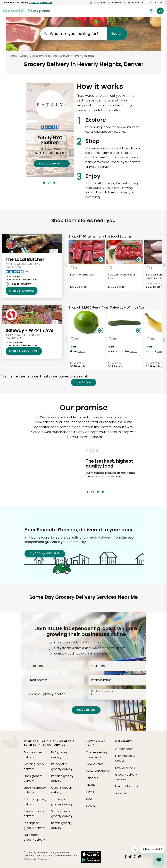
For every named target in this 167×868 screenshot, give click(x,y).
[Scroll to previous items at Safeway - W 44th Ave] (66, 340)
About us (121, 793)
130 (100, 236)
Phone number (101, 680)
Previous (83, 471)
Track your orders (97, 771)
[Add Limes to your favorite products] (75, 339)
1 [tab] (44, 183)
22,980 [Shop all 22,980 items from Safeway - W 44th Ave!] (24, 351)
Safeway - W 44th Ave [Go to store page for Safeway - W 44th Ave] (30, 330)
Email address (38, 680)
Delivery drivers (125, 768)
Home (13, 56)
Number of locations (103, 691)
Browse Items (95, 764)
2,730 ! (52, 164)
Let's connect (86, 710)
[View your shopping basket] (160, 11)
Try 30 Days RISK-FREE (45, 553)
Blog (89, 799)
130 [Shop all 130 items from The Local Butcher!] (22, 291)
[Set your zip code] (38, 11)
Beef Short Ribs (79, 275)
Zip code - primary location (47, 694)
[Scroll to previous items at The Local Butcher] (66, 265)
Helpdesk (92, 778)
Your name (98, 666)
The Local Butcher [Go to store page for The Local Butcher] (25, 259)
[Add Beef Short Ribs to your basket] (101, 260)
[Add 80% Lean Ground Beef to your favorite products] (112, 268)
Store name (37, 666)
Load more (83, 382)
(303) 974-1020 (13, 267)
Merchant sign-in (127, 786)
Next (139, 471)
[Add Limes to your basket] (101, 331)
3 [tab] (54, 183)
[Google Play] (91, 860)
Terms (90, 792)
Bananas (151, 351)
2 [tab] (49, 183)
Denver (65, 56)
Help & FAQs (136, 3)
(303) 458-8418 (14, 338)
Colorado (51, 56)
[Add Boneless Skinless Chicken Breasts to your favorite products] (150, 268)
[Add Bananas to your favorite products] (151, 339)
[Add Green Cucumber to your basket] (139, 331)
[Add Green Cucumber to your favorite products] (113, 339)
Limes (74, 351)
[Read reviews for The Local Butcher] (17, 273)
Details (92, 275)
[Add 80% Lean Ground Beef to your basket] (139, 260)
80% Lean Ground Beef (122, 275)
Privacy (91, 785)
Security (91, 806)
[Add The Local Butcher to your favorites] (54, 251)
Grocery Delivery (31, 56)
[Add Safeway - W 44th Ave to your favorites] (55, 322)
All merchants (124, 749)
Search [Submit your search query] (117, 34)
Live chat (157, 3)
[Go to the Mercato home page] (13, 10)
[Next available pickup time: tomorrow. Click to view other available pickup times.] (19, 284)
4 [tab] (103, 492)
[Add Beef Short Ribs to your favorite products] (74, 268)
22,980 (106, 307)
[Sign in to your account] (152, 11)
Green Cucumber (119, 351)
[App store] (91, 854)
